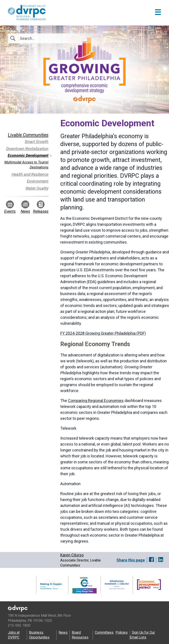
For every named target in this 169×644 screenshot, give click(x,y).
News (25, 207)
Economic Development (28, 155)
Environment (38, 181)
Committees (104, 632)
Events (10, 207)
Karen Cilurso (72, 555)
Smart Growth (37, 142)
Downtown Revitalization (27, 149)
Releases (41, 207)
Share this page (131, 560)
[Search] (44, 38)
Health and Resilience (30, 174)
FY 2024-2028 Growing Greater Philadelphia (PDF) (103, 333)
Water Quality (37, 188)
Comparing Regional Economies (96, 401)
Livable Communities (28, 135)
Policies (122, 632)
